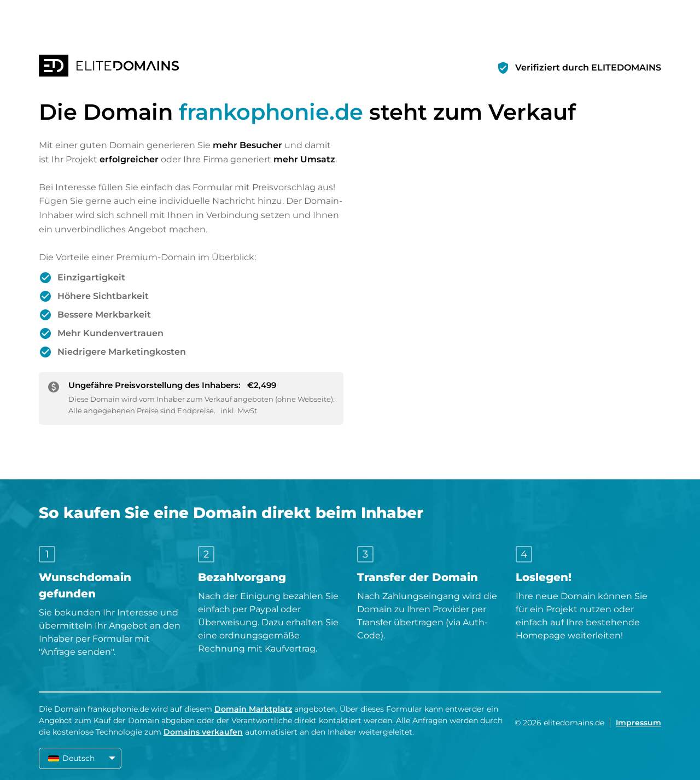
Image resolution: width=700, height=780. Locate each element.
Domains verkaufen (203, 732)
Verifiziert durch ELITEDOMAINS (588, 68)
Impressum (638, 723)
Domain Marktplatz (253, 709)
